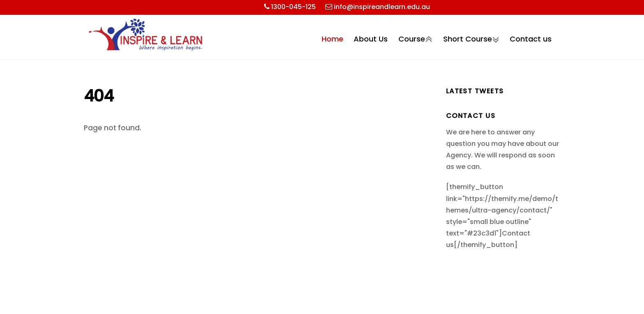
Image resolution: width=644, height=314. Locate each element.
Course (415, 39)
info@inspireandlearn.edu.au (382, 7)
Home (332, 39)
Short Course (471, 39)
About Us (371, 39)
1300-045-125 (293, 7)
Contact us (531, 39)
